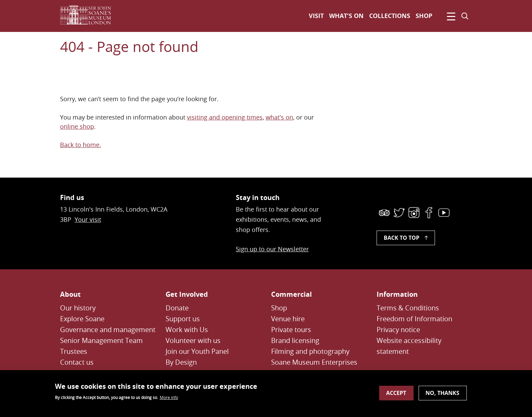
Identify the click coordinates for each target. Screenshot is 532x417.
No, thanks (442, 396)
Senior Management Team (101, 340)
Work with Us (187, 330)
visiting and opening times (225, 117)
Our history (78, 308)
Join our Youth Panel (197, 351)
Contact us (77, 362)
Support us (183, 319)
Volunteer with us (193, 340)
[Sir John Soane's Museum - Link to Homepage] (88, 16)
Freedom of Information (414, 319)
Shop (424, 16)
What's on (346, 16)
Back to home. (81, 145)
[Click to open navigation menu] (450, 16)
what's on (279, 117)
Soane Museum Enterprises (314, 362)
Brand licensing (295, 340)
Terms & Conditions (408, 308)
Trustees (74, 351)
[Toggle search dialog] (465, 16)
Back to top (402, 238)
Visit (316, 16)
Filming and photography (310, 351)
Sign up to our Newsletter (272, 249)
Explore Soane (82, 319)
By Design (181, 362)
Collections (390, 16)
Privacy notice (398, 330)
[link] (384, 213)
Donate (177, 308)
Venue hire (288, 319)
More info (169, 400)
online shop (77, 126)
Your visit (88, 219)
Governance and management (108, 330)
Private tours (291, 330)
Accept (396, 396)
